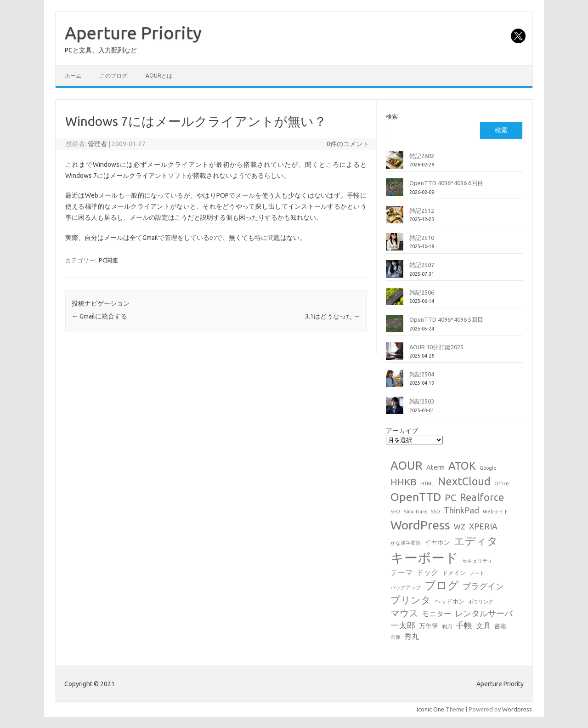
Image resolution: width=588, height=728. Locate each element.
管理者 (97, 144)
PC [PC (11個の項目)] (450, 498)
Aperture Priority (133, 33)
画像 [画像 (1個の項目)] (396, 637)
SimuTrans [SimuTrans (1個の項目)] (416, 512)
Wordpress (517, 709)
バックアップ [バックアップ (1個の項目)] (406, 587)
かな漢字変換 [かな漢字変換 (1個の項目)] (406, 543)
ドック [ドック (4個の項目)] (427, 572)
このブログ (113, 76)
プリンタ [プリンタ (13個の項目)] (411, 600)
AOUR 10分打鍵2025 (436, 347)
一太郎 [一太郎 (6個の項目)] (403, 625)
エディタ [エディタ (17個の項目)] (476, 541)
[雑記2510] (395, 245)
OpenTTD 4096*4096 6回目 (446, 183)
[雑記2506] (395, 300)
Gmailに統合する (99, 316)
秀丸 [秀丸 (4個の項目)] (412, 636)
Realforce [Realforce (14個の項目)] (482, 497)
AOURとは (159, 76)
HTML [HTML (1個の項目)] (427, 483)
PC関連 (108, 260)
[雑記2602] (395, 164)
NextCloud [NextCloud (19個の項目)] (464, 481)
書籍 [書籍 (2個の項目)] (500, 626)
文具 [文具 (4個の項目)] (483, 626)
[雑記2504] (395, 382)
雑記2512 (422, 210)
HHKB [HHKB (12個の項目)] (404, 482)
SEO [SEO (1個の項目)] (395, 512)
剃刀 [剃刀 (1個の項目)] (447, 626)
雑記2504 (422, 374)
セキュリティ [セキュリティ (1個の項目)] (477, 561)
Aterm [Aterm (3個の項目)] (435, 467)
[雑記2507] (395, 273)
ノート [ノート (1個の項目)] (477, 573)
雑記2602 (422, 156)
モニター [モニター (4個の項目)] (436, 614)
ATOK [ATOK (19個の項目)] (462, 466)
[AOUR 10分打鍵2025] (395, 355)
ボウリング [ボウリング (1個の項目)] (481, 602)
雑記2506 (422, 292)
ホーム (73, 76)
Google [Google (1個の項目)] (488, 468)
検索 (392, 116)
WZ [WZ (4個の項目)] (460, 527)
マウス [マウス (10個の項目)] (404, 613)
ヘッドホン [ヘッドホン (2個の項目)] (449, 601)
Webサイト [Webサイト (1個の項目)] (496, 512)
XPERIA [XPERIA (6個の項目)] (483, 526)
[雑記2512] (395, 218)
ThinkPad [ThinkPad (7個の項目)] (461, 510)
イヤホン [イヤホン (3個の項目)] (437, 542)
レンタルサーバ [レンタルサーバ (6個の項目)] (484, 613)
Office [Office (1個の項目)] (502, 483)
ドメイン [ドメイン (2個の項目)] (454, 573)
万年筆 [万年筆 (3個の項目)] (429, 626)
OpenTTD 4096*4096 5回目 (446, 319)
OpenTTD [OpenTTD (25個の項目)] (416, 497)
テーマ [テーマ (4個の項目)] (401, 572)
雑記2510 (422, 238)
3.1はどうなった (333, 316)
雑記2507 (422, 265)
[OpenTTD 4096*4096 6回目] (395, 191)
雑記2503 (422, 401)
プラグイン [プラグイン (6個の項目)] (483, 586)
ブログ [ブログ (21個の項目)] (442, 585)
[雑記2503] (395, 409)
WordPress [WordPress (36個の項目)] (420, 525)
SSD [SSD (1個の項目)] (435, 512)
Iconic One (430, 709)
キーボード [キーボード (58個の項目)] (424, 558)
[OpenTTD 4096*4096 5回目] (395, 327)
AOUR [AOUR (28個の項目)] (407, 465)
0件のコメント (348, 144)
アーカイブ (402, 431)
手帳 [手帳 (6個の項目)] (464, 625)
